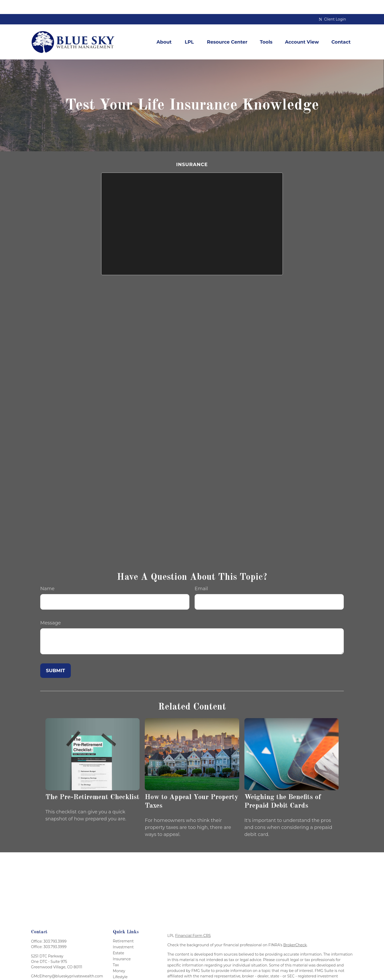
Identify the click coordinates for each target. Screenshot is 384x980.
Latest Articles (126, 969)
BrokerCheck (295, 931)
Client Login (332, 5)
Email (201, 574)
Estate (119, 939)
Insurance (122, 945)
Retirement (123, 927)
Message (50, 609)
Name (47, 574)
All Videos (122, 975)
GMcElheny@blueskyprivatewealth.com (67, 962)
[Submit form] (56, 656)
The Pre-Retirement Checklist (92, 783)
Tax (116, 951)
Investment (123, 933)
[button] (164, 28)
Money (119, 957)
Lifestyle (120, 963)
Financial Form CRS (193, 921)
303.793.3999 (55, 927)
